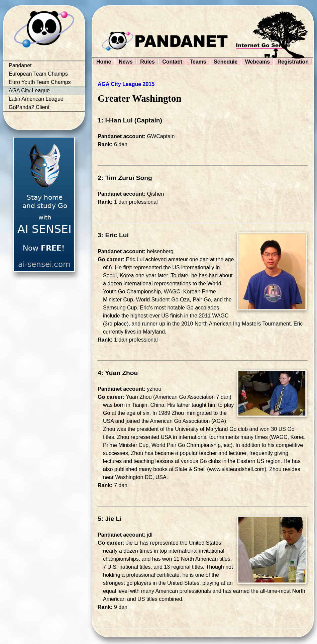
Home (104, 62)
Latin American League (36, 99)
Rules (147, 62)
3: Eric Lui (113, 235)
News (126, 62)
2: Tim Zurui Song (125, 178)
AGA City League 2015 (126, 84)
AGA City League (29, 90)
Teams (198, 62)
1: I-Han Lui (115, 120)
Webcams (257, 62)
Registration (293, 62)
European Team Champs (38, 74)
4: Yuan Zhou (118, 373)
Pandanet (20, 65)
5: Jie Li (110, 519)
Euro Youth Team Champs (40, 82)
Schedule (226, 62)
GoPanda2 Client (29, 107)
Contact (172, 62)
